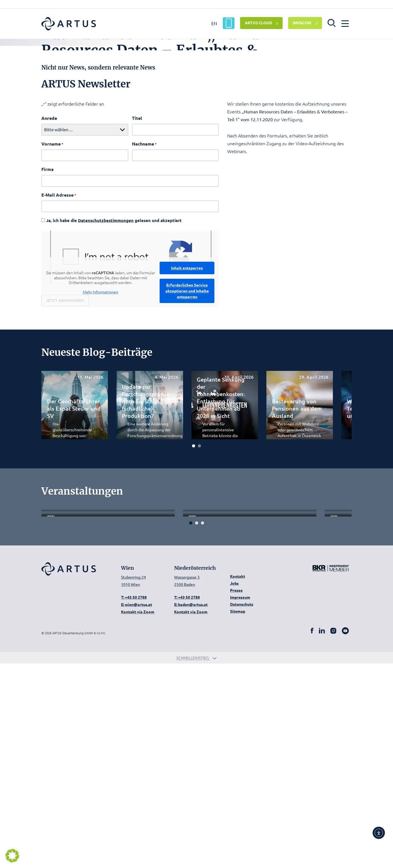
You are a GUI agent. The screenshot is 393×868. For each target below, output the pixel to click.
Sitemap (238, 815)
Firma (48, 280)
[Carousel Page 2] (199, 556)
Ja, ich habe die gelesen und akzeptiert (114, 332)
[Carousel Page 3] (203, 727)
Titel (137, 229)
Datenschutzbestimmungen (106, 332)
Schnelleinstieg (197, 862)
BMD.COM (302, 23)
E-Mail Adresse (59, 306)
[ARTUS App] (229, 23)
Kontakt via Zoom (138, 816)
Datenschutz (242, 809)
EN (214, 23)
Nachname (144, 255)
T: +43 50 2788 (134, 801)
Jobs (234, 788)
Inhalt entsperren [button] (187, 379)
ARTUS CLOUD (258, 23)
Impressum (240, 802)
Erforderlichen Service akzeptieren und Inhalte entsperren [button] (187, 402)
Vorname (52, 255)
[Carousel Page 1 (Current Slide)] (194, 556)
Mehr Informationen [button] (100, 403)
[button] (332, 22)
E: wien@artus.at (137, 809)
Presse (236, 795)
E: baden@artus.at (191, 809)
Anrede (49, 229)
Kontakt (238, 781)
